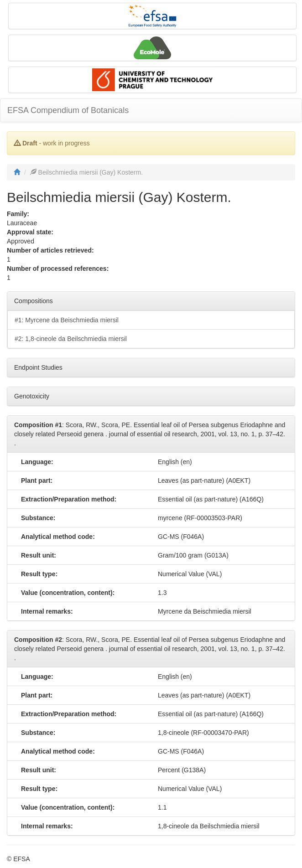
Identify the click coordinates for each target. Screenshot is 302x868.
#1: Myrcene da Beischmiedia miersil (67, 320)
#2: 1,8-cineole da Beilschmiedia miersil (71, 339)
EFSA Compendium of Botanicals (68, 110)
